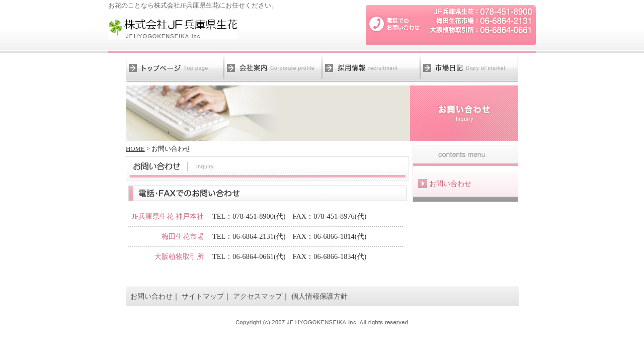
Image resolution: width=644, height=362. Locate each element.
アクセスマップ (258, 296)
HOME (135, 149)
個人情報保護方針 (319, 296)
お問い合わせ (151, 296)
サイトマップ (203, 296)
